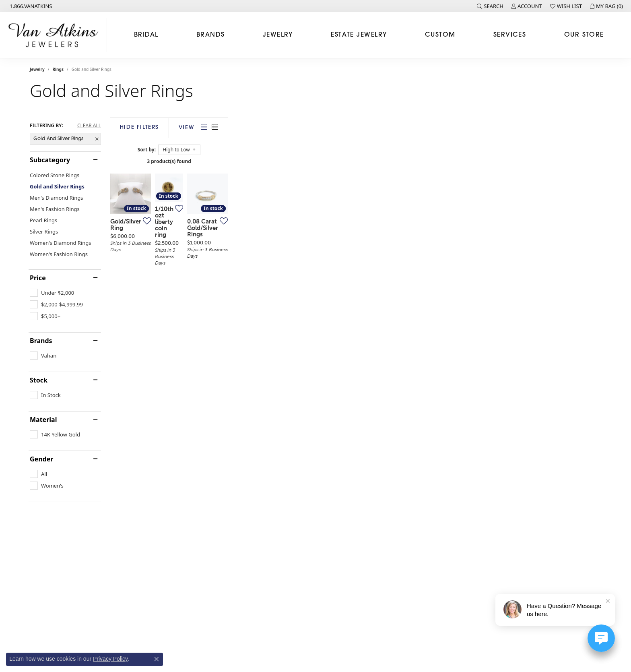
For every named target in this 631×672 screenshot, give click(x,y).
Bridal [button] (146, 35)
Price (38, 278)
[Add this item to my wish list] (265, 341)
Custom (440, 35)
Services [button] (510, 35)
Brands (41, 341)
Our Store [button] (584, 35)
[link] (30, 6)
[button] (490, 6)
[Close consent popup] (157, 659)
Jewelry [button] (278, 35)
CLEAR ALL (89, 126)
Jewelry (37, 69)
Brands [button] (211, 35)
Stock (39, 380)
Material (43, 420)
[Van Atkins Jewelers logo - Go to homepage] (56, 35)
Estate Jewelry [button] (359, 35)
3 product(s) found (356, 161)
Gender (41, 459)
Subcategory (50, 160)
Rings (58, 69)
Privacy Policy (110, 659)
